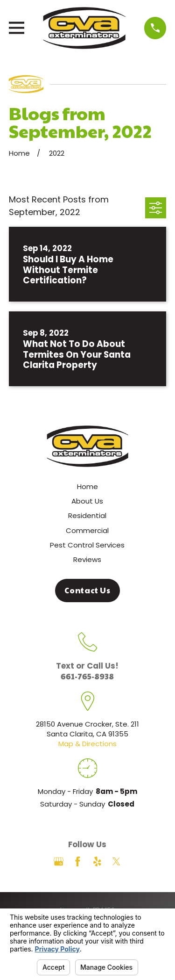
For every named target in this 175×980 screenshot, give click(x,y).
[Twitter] (116, 861)
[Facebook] (78, 861)
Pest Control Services (87, 545)
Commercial (87, 530)
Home (87, 486)
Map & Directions (87, 744)
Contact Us (87, 590)
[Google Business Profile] (59, 861)
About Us (87, 501)
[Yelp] (97, 861)
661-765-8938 (87, 676)
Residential (87, 515)
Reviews (87, 559)
